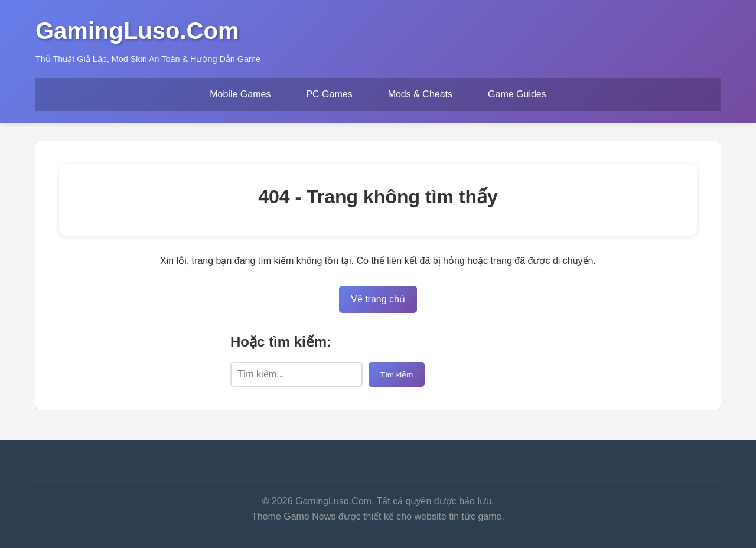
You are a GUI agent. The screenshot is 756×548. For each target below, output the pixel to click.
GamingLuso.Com (137, 31)
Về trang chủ (378, 299)
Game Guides (517, 94)
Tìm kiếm (397, 375)
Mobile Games (240, 94)
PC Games (329, 94)
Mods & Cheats (420, 94)
